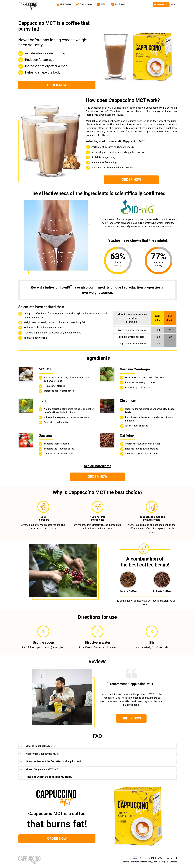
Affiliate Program (161, 862)
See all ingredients (98, 466)
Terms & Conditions (130, 862)
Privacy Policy (146, 862)
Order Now (161, 5)
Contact (173, 862)
